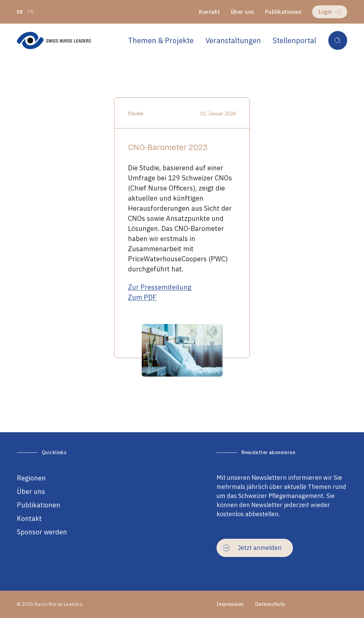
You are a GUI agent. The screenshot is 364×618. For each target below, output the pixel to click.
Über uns (243, 12)
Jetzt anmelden (252, 548)
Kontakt (210, 12)
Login (330, 12)
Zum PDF (142, 297)
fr (31, 12)
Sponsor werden (42, 532)
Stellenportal (294, 40)
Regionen (31, 478)
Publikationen (283, 12)
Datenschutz (270, 604)
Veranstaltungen (233, 40)
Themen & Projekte (161, 40)
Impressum (230, 604)
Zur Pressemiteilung (160, 287)
